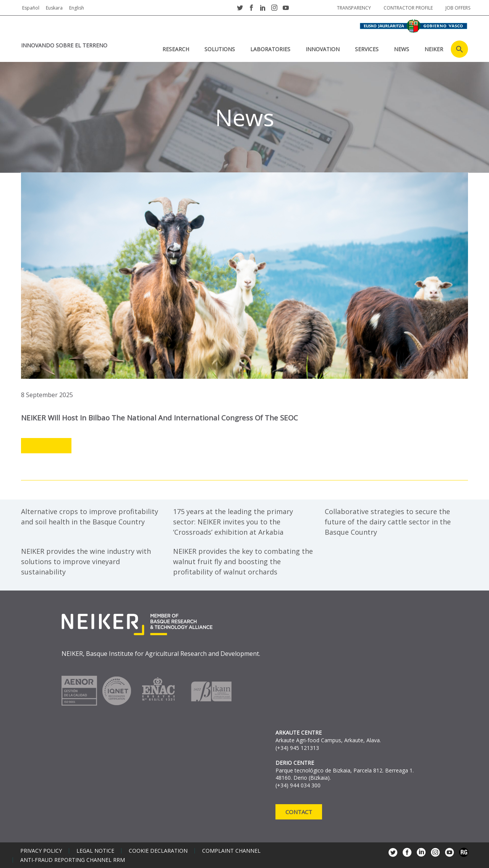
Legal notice (95, 850)
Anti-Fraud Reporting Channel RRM (73, 860)
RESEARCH (176, 49)
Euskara (54, 8)
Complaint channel (231, 850)
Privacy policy (41, 850)
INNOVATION (323, 49)
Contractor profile (408, 8)
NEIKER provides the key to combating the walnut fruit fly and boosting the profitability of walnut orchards (243, 561)
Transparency (354, 8)
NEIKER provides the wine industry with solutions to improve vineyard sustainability (86, 561)
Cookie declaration (158, 850)
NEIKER (434, 49)
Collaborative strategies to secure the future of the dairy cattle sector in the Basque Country (388, 521)
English (77, 8)
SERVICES (367, 49)
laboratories (270, 49)
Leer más (46, 446)
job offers (458, 8)
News (402, 49)
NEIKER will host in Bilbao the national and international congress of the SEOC (161, 417)
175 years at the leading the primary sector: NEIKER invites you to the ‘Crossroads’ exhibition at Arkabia (233, 521)
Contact (299, 811)
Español (31, 8)
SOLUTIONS (220, 49)
